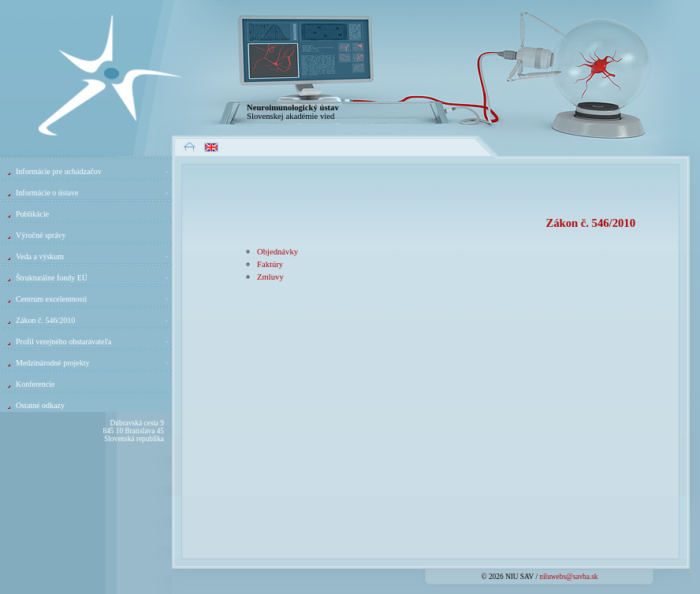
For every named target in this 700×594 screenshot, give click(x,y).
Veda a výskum (93, 256)
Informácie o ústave (93, 193)
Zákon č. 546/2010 (93, 320)
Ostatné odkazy (40, 405)
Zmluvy (270, 277)
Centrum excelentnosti (93, 299)
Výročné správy (41, 235)
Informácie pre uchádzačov (93, 171)
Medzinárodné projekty (93, 363)
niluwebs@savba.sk (568, 577)
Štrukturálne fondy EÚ (93, 278)
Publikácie (32, 214)
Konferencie (35, 384)
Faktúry (270, 264)
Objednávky (277, 252)
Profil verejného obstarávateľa (93, 342)
